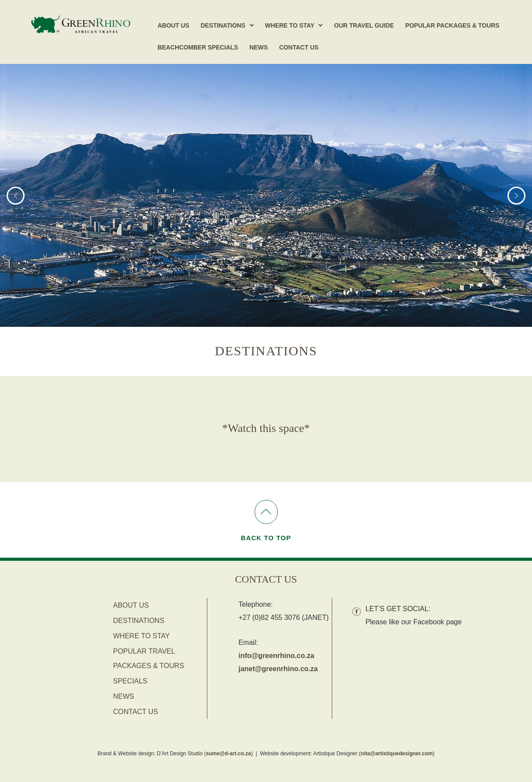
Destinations (227, 25)
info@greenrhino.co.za (276, 656)
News (259, 47)
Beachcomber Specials (198, 47)
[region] (266, 195)
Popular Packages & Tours (452, 25)
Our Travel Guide (364, 25)
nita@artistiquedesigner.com (397, 754)
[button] (227, 25)
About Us (173, 25)
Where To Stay (294, 25)
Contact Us (299, 47)
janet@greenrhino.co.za (278, 669)
